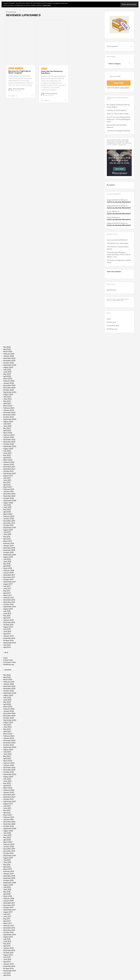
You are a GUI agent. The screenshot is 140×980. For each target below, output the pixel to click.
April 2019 (7, 539)
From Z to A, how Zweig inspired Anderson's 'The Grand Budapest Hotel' (119, 119)
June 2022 (7, 453)
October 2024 (9, 390)
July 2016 (7, 611)
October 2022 (9, 444)
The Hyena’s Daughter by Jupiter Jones (119, 261)
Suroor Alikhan (112, 212)
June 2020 (7, 507)
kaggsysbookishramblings (116, 200)
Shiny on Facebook (114, 272)
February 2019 (9, 543)
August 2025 (8, 367)
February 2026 (9, 354)
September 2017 (10, 582)
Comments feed (113, 326)
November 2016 (9, 602)
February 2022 (9, 462)
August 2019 (8, 530)
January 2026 (9, 356)
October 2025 (9, 363)
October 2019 (8, 525)
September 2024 (10, 392)
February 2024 (9, 408)
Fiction (11, 68)
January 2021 (8, 492)
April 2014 (7, 647)
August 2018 (8, 557)
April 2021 (7, 485)
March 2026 (8, 352)
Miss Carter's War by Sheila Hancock (116, 126)
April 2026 (7, 349)
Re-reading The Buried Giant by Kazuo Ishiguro (118, 106)
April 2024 (7, 404)
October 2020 (9, 498)
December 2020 (9, 494)
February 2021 (9, 489)
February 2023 (9, 435)
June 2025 (7, 372)
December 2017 (9, 575)
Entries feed (111, 322)
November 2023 (9, 415)
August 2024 (8, 395)
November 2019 (9, 523)
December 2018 (9, 548)
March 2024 (8, 406)
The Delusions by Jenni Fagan (118, 243)
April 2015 (7, 634)
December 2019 (9, 521)
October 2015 (8, 625)
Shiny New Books (19, 89)
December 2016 (9, 600)
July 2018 (7, 559)
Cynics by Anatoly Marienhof (119, 202)
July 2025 (7, 370)
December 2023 (9, 413)
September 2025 (10, 365)
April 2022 (7, 458)
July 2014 (7, 645)
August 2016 (8, 609)
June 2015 (7, 632)
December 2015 (9, 623)
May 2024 (7, 401)
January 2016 (8, 620)
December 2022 (9, 440)
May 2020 (7, 510)
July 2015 (7, 629)
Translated (19, 68)
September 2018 (10, 555)
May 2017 (7, 591)
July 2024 (7, 397)
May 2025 (7, 374)
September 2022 (10, 446)
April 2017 (7, 593)
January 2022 (9, 464)
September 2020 (10, 501)
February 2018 (9, 571)
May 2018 (7, 564)
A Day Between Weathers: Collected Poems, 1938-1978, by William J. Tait (119, 255)
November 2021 (9, 469)
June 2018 (7, 562)
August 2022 (8, 449)
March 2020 (8, 514)
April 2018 (7, 566)
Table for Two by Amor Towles (118, 114)
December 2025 (9, 358)
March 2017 (8, 595)
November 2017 (9, 577)
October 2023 (9, 417)
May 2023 (7, 428)
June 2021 (7, 480)
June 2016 (7, 613)
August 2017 (8, 584)
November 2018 (9, 550)
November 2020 (9, 496)
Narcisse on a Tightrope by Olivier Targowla (20, 72)
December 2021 (9, 467)
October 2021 (8, 471)
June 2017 (7, 589)
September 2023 (10, 419)
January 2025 (9, 383)
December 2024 (9, 385)
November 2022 (9, 442)
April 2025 (7, 376)
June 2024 (7, 399)
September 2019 (10, 528)
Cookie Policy (47, 5)
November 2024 (9, 388)
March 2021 (8, 487)
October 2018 (8, 553)
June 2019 (7, 534)
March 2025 (8, 379)
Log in (109, 319)
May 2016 (7, 616)
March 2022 (8, 460)
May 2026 (7, 347)
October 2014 (8, 641)
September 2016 (10, 607)
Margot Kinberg (112, 217)
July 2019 (7, 532)
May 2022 (7, 455)
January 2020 (9, 519)
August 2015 (8, 627)
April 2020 (7, 512)
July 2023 (7, 424)
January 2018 (8, 573)
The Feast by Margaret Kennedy (118, 131)
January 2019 (8, 546)
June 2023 (7, 426)
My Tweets (111, 185)
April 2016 (7, 618)
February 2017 (9, 598)
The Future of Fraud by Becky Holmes (118, 248)
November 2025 (9, 361)
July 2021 (7, 478)
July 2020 (7, 505)
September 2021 (10, 474)
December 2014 (9, 638)
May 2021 (7, 483)
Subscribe (119, 83)
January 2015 (8, 636)
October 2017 (8, 580)
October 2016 (8, 604)
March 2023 (8, 433)
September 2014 (10, 643)
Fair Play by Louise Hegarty (117, 110)
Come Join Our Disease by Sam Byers (52, 72)
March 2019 (8, 541)
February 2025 (9, 381)
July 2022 (7, 451)
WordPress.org (112, 329)
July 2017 (7, 586)
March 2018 (8, 568)
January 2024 (9, 410)
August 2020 (8, 503)
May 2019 (7, 537)
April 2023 (7, 431)
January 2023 (9, 437)
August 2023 (8, 422)
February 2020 (9, 516)
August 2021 (8, 476)
